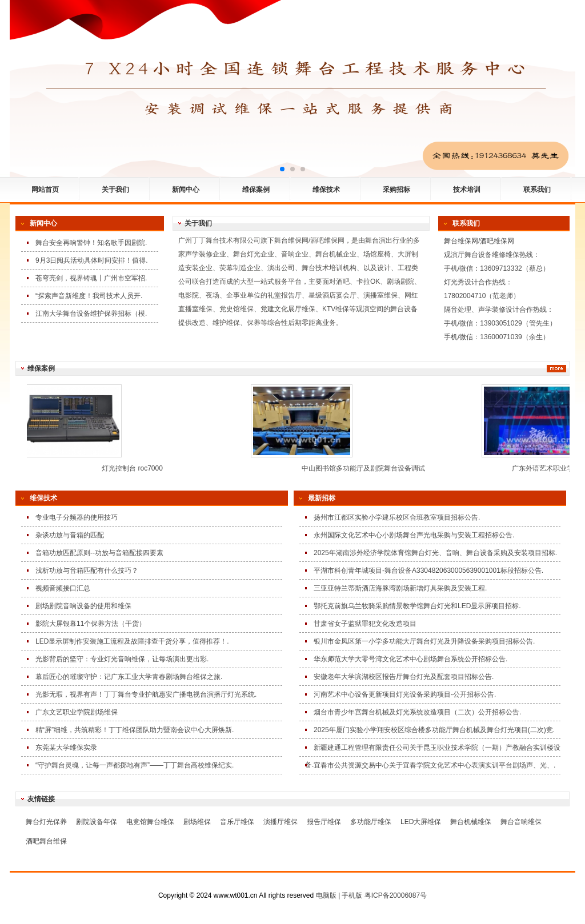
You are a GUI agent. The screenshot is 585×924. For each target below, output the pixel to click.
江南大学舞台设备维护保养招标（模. (91, 314)
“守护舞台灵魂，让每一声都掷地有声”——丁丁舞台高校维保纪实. (135, 765)
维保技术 (326, 190)
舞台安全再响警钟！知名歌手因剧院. (91, 243)
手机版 (352, 895)
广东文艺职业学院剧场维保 (77, 712)
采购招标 (396, 190)
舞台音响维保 (521, 822)
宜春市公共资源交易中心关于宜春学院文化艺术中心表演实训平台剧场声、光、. (434, 765)
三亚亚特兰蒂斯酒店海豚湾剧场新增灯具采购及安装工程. (400, 588)
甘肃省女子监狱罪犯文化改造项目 (365, 624)
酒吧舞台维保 (46, 841)
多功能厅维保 (371, 822)
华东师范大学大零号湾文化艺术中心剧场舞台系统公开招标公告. (410, 659)
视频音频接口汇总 (63, 588)
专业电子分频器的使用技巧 (77, 517)
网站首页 (45, 190)
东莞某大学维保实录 (66, 748)
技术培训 (467, 190)
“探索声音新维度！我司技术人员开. (89, 296)
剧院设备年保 (97, 822)
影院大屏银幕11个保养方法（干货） (91, 624)
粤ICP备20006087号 (396, 895)
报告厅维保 (324, 822)
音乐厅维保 (237, 822)
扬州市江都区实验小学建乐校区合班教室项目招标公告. (397, 517)
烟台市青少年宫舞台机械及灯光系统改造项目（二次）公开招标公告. (417, 712)
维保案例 (256, 190)
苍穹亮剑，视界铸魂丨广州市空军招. (91, 278)
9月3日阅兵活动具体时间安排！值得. (92, 260)
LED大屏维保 (421, 822)
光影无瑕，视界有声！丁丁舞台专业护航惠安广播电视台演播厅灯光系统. (146, 694)
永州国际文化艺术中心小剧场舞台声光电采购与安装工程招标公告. (414, 535)
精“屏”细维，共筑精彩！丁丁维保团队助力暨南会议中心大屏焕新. (135, 730)
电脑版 (326, 895)
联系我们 (537, 190)
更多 (556, 368)
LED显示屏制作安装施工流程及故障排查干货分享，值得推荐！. (132, 641)
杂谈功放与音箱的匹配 (70, 535)
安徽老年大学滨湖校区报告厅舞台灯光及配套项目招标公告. (404, 677)
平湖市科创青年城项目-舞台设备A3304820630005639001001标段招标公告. (428, 571)
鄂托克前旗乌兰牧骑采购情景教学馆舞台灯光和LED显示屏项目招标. (417, 606)
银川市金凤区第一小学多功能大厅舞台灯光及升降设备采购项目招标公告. (424, 641)
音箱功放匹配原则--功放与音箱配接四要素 (99, 553)
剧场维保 (197, 822)
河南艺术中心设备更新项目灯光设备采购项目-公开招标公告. (405, 694)
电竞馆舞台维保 (150, 822)
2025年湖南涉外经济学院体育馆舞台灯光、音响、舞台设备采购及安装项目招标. (435, 553)
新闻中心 (186, 190)
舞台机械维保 (471, 822)
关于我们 (115, 190)
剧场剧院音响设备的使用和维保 (83, 606)
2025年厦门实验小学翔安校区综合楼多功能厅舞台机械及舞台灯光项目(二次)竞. (434, 730)
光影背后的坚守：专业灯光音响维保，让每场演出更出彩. (122, 659)
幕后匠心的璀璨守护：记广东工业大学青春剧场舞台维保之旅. (129, 677)
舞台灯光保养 (46, 822)
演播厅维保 (281, 822)
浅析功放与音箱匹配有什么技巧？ (87, 571)
